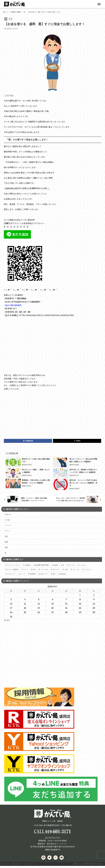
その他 (7, 520)
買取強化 (63, 574)
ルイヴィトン (12, 574)
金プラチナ (56, 570)
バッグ (23, 574)
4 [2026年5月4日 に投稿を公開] (25, 599)
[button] (99, 4)
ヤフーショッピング (14, 565)
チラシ (7, 531)
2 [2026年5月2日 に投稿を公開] (94, 595)
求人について (6, 865)
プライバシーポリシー (32, 865)
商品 (6, 537)
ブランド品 (44, 570)
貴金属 (56, 565)
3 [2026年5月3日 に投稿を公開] (11, 599)
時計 (34, 570)
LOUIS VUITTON (42, 565)
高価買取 (33, 574)
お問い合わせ (17, 865)
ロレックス (76, 570)
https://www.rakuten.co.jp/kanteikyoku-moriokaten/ (49, 315)
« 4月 (7, 620)
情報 (6, 542)
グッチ (26, 570)
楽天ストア (44, 574)
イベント (8, 526)
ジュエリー (88, 570)
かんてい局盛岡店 (13, 570)
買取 (6, 548)
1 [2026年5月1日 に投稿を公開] (80, 595)
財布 (54, 574)
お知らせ (8, 514)
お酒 (66, 570)
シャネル (83, 565)
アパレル (72, 565)
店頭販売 (28, 565)
